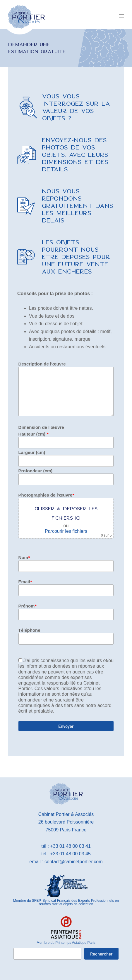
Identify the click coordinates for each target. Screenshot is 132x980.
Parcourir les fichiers (66, 531)
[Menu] (121, 16)
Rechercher (101, 954)
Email (25, 582)
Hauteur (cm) (34, 434)
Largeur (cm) (32, 452)
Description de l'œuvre (42, 364)
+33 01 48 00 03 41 (70, 846)
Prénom (28, 606)
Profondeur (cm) (36, 471)
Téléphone (29, 630)
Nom (24, 557)
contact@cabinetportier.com (74, 862)
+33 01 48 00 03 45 (70, 854)
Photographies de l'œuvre (46, 495)
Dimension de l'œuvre (41, 427)
